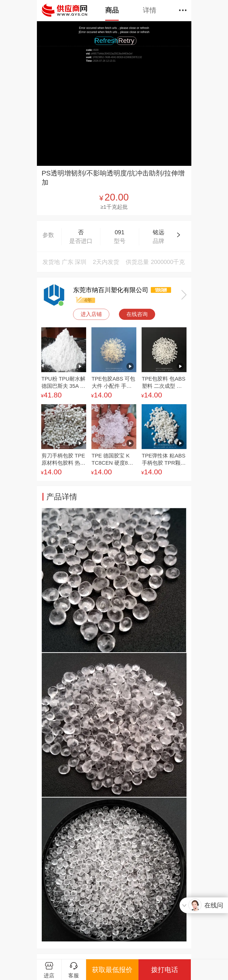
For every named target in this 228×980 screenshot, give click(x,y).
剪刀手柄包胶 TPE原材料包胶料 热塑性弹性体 (63, 460)
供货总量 (137, 262)
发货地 (51, 262)
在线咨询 (137, 314)
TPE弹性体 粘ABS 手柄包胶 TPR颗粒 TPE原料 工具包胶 (164, 460)
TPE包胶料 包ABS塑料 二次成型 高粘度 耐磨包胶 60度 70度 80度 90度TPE (164, 383)
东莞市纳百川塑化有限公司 (111, 290)
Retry (126, 41)
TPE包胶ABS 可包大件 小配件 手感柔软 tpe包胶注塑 (114, 383)
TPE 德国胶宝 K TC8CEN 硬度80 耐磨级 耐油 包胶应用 (112, 460)
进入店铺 (91, 314)
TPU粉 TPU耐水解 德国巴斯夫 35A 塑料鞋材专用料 (63, 383)
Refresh (104, 41)
